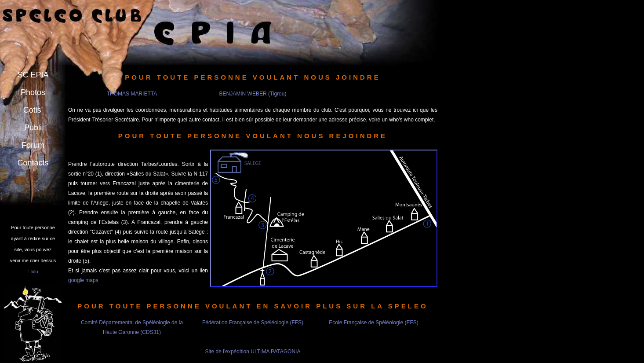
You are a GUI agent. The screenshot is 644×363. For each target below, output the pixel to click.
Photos (33, 92)
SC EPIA (33, 75)
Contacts (33, 163)
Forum (33, 145)
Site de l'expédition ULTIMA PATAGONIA (253, 352)
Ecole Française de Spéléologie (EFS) (373, 323)
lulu (35, 271)
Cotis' (33, 110)
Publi (33, 128)
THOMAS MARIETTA (132, 94)
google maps (83, 280)
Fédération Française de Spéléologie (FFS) (253, 323)
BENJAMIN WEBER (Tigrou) (253, 94)
